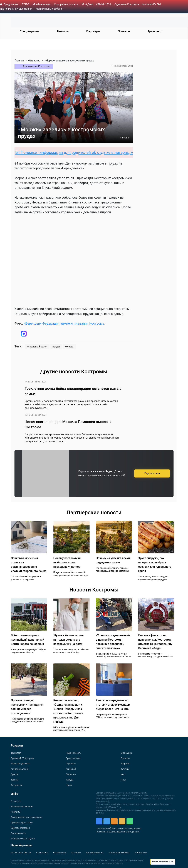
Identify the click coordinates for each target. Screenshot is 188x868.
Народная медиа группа (23, 839)
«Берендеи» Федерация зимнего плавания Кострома (64, 323)
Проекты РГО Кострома (23, 758)
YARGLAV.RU (141, 853)
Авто (123, 774)
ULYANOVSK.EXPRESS (119, 853)
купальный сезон (37, 347)
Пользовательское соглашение (26, 817)
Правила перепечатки (22, 823)
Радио (69, 785)
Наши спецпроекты (20, 764)
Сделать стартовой (20, 828)
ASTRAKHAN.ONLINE (21, 853)
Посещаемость (18, 833)
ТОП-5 (26, 4)
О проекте (16, 801)
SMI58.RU (76, 853)
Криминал (71, 769)
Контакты (16, 812)
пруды (56, 347)
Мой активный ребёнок (50, 9)
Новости (63, 31)
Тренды (70, 780)
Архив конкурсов (19, 769)
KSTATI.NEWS (60, 853)
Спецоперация (30, 31)
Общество (34, 61)
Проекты (124, 31)
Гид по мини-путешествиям (16, 9)
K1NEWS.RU (42, 853)
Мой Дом (87, 4)
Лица (123, 780)
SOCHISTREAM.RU (95, 853)
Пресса (14, 774)
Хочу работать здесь (66, 4)
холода (69, 347)
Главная (19, 61)
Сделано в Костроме (127, 4)
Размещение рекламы (22, 807)
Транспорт (155, 31)
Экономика (126, 753)
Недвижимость (73, 753)
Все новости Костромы (37, 66)
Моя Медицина (42, 4)
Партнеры (93, 31)
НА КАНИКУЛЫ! (152, 4)
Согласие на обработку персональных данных (119, 829)
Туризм (15, 780)
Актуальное (17, 785)
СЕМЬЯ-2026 (103, 4)
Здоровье (125, 764)
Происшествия (73, 758)
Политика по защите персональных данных (117, 832)
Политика (125, 758)
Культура (125, 769)
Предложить (11, 4)
